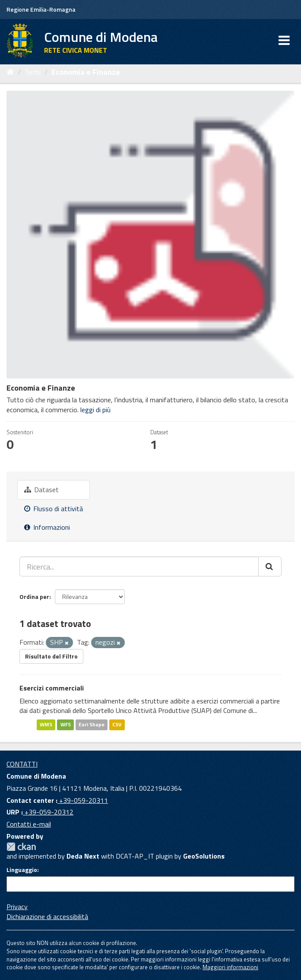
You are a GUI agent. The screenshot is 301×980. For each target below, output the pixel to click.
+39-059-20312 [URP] (48, 812)
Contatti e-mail (29, 824)
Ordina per (34, 597)
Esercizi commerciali (52, 688)
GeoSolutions (204, 856)
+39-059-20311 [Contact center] (83, 800)
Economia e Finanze (86, 72)
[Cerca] (270, 566)
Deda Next (83, 856)
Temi (33, 72)
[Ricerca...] (139, 566)
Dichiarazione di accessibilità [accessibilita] (47, 916)
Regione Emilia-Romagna (41, 9)
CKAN (21, 847)
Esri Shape (92, 724)
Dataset (41, 490)
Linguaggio (22, 870)
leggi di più (95, 410)
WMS (46, 724)
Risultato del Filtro (51, 656)
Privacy (17, 907)
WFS (66, 724)
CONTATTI (22, 764)
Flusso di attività (54, 509)
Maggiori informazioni (230, 967)
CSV (117, 724)
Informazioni (47, 527)
